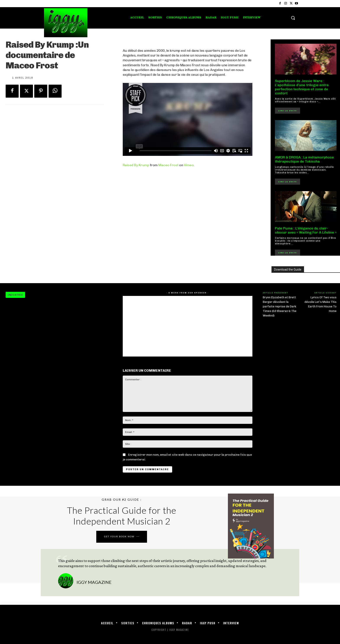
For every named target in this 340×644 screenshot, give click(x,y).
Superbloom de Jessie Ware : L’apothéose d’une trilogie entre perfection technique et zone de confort (302, 87)
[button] (293, 18)
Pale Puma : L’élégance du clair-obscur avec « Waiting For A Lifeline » (306, 230)
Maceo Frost (168, 165)
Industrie (15, 295)
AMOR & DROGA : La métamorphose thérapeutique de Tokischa (304, 159)
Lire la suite (288, 111)
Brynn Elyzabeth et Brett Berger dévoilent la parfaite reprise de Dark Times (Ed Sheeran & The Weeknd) (280, 306)
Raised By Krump (136, 165)
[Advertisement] (188, 218)
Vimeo (189, 165)
